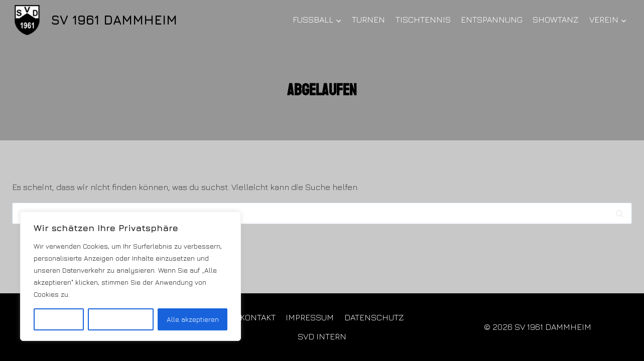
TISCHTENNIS (423, 20)
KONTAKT (258, 317)
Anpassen (58, 319)
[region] (131, 276)
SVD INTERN (322, 336)
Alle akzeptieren (193, 319)
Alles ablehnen (121, 319)
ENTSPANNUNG (492, 20)
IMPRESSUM (310, 317)
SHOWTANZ (556, 20)
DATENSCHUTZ (374, 317)
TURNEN (368, 20)
